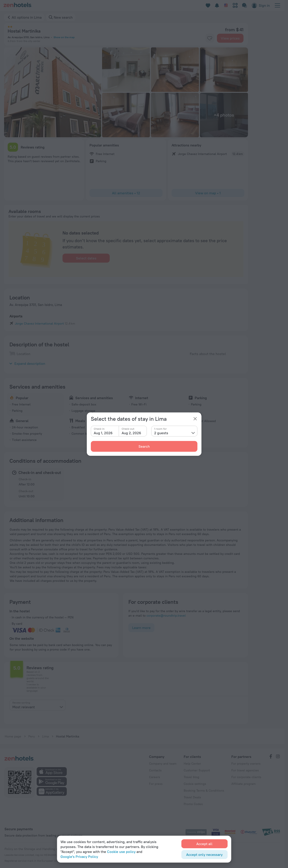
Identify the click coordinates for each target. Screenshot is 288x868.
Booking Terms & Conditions (204, 790)
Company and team (163, 764)
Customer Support (197, 770)
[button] (53, 92)
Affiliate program (243, 784)
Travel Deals (192, 797)
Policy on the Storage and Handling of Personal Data (42, 849)
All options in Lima (27, 17)
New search (63, 17)
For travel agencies (245, 770)
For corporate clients (246, 777)
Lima (45, 736)
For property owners (246, 764)
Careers (155, 777)
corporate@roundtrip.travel (166, 616)
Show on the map (64, 37)
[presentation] (38, 705)
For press (156, 784)
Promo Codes (193, 804)
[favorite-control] (210, 38)
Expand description (27, 363)
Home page (13, 736)
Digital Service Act (97, 849)
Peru (32, 736)
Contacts (155, 770)
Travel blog (191, 777)
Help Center (192, 764)
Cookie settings (195, 784)
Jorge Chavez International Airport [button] (39, 323)
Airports (16, 316)
